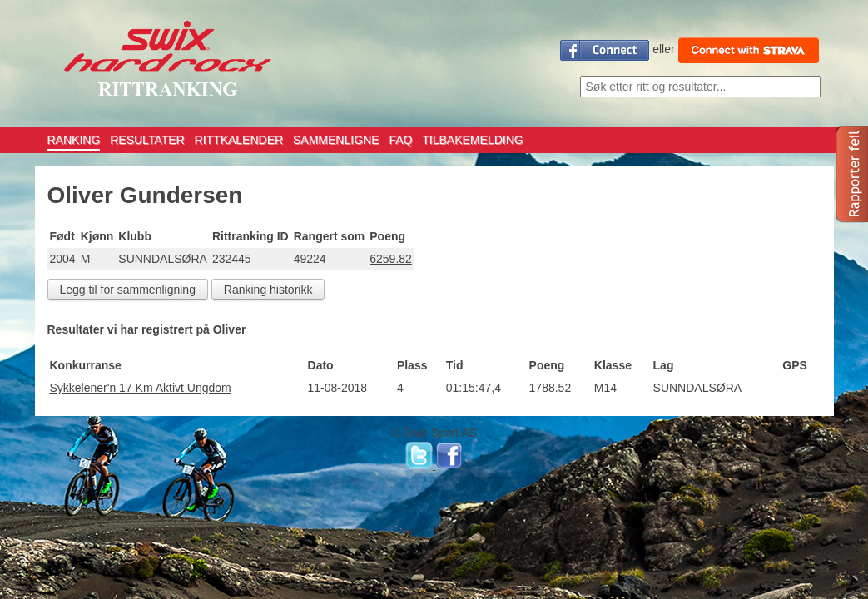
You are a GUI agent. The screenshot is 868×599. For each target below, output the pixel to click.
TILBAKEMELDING (472, 140)
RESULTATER (147, 140)
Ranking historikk (268, 290)
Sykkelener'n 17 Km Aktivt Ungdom (141, 388)
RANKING (74, 140)
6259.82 (391, 259)
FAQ (400, 140)
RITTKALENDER (239, 140)
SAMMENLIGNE (336, 140)
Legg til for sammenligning (128, 290)
